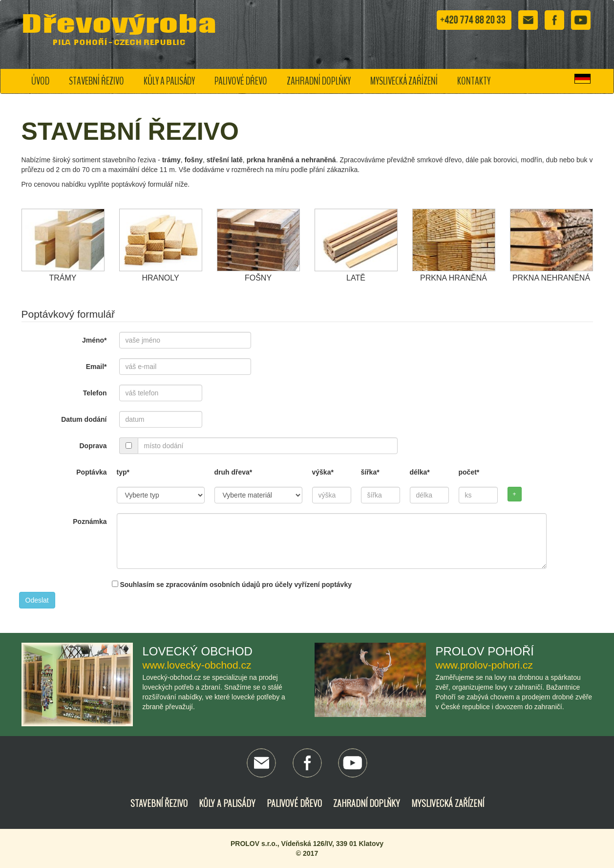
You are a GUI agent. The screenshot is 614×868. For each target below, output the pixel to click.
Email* (96, 367)
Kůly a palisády (169, 81)
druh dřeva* (233, 472)
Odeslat (37, 600)
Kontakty (474, 81)
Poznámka (90, 521)
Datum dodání (84, 419)
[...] (129, 445)
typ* (123, 472)
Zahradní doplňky (319, 81)
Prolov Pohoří (485, 651)
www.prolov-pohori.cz (485, 665)
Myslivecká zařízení (404, 81)
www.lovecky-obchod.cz (197, 665)
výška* (323, 472)
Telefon (95, 393)
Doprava (93, 446)
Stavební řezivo (96, 81)
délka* (420, 472)
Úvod (40, 81)
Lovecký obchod (198, 651)
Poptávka (91, 472)
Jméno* (95, 340)
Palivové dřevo (241, 81)
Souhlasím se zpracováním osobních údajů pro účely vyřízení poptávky (232, 585)
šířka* (370, 472)
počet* (469, 472)
